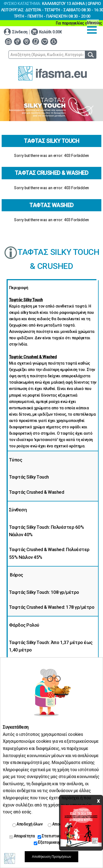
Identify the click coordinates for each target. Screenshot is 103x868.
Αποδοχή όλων (27, 824)
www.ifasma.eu (52, 73)
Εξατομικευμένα (50, 843)
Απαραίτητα (22, 836)
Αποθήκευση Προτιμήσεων (51, 857)
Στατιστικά (50, 836)
